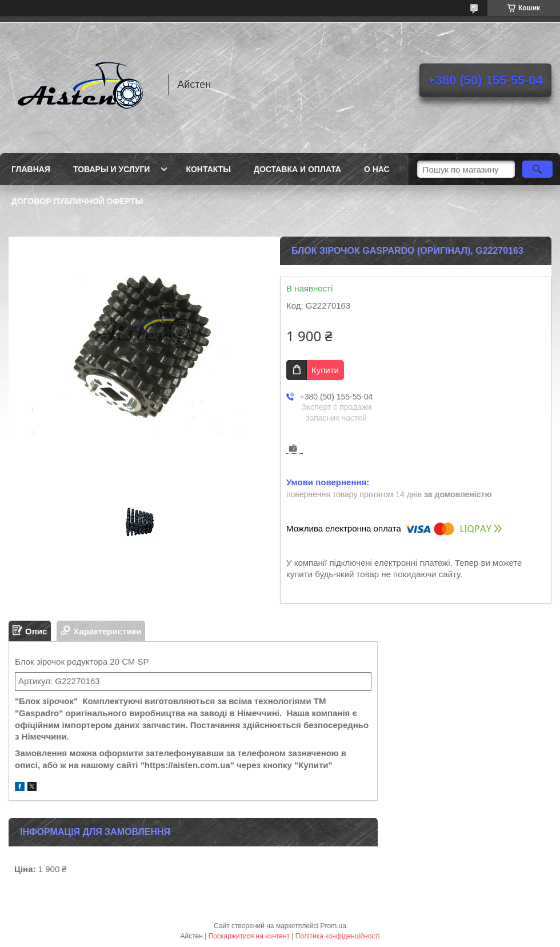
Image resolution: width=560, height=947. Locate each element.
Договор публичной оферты (77, 201)
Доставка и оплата (297, 169)
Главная (31, 169)
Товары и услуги (112, 169)
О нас (377, 169)
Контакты (208, 169)
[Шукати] (537, 169)
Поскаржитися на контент (249, 936)
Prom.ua (333, 926)
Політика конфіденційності (338, 936)
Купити (325, 370)
